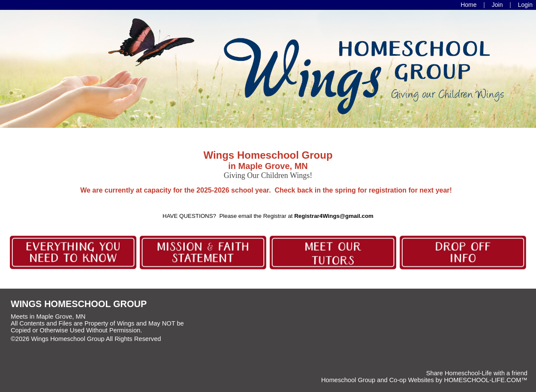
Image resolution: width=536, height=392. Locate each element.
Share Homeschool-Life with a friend (477, 373)
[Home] (468, 5)
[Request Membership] (497, 5)
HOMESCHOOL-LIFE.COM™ (486, 380)
